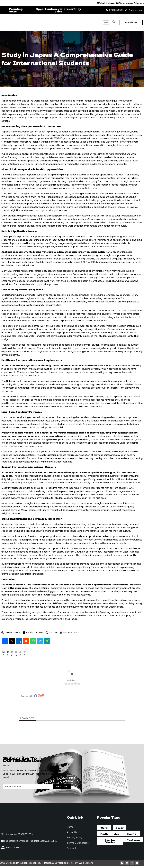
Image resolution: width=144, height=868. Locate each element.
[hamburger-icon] (106, 22)
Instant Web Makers (82, 861)
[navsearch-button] (113, 21)
